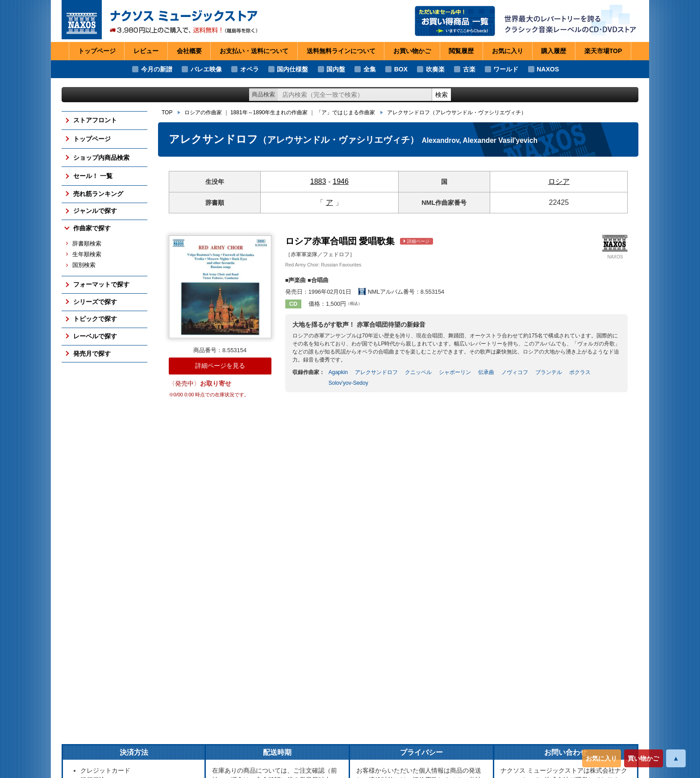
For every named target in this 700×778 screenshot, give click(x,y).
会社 (189, 51)
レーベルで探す (95, 336)
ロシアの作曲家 (203, 112)
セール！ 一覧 (93, 176)
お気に (508, 51)
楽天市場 (603, 51)
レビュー (146, 51)
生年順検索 (87, 254)
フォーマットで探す (101, 284)
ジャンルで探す (95, 211)
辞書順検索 (87, 244)
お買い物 (412, 51)
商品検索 (263, 94)
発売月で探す (92, 354)
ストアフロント (95, 120)
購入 (554, 51)
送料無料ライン (341, 51)
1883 (318, 181)
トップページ (97, 51)
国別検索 (84, 265)
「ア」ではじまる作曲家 (346, 112)
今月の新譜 (157, 69)
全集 (370, 69)
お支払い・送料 (254, 51)
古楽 (469, 69)
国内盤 (336, 69)
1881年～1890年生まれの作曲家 (269, 112)
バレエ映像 (206, 69)
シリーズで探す (95, 302)
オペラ (250, 69)
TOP (167, 112)
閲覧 (461, 51)
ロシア (559, 181)
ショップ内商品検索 (101, 158)
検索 (442, 95)
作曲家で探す (92, 228)
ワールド (506, 69)
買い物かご (643, 758)
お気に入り (601, 758)
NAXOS (548, 69)
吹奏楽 (435, 69)
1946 (341, 181)
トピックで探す (95, 319)
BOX (401, 69)
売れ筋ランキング (98, 194)
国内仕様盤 (292, 69)
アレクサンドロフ (457, 112)
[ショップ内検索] (355, 95)
